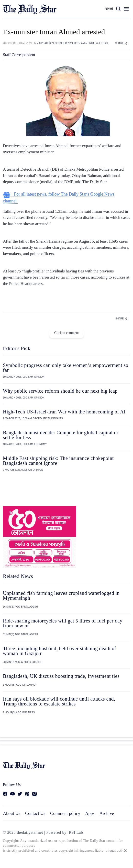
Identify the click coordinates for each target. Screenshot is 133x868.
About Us (12, 813)
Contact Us (35, 813)
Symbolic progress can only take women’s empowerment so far (66, 368)
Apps (90, 813)
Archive (107, 813)
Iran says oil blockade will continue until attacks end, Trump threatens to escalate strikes (59, 701)
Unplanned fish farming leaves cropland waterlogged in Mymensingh (61, 596)
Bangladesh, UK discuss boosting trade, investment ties (61, 676)
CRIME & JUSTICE (98, 43)
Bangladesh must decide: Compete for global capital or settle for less (61, 435)
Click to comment (66, 333)
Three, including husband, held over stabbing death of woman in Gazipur (60, 651)
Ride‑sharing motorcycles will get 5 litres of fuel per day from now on (63, 623)
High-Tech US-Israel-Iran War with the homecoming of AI (64, 412)
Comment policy (65, 813)
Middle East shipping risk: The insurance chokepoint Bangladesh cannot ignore (58, 461)
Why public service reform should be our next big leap (60, 391)
